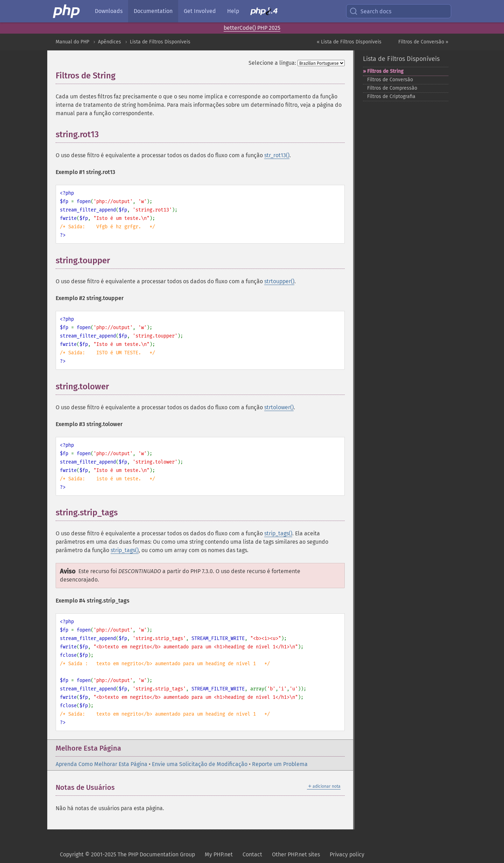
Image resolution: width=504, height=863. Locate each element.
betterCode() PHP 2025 (252, 28)
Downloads (109, 11)
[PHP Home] (67, 11)
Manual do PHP (72, 42)
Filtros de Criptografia (391, 96)
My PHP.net (219, 854)
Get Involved (200, 11)
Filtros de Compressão (392, 88)
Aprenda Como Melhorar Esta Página (101, 764)
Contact (252, 854)
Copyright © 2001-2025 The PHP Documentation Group (127, 854)
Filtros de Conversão (390, 80)
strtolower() (279, 407)
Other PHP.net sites (296, 854)
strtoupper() (279, 281)
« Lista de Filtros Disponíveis (349, 42)
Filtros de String (385, 71)
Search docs (370, 11)
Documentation (153, 11)
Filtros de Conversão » (423, 42)
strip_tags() (278, 533)
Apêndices (110, 42)
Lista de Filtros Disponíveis (160, 42)
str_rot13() (277, 155)
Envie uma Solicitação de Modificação (200, 764)
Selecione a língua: (272, 63)
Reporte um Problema (280, 764)
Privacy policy (347, 854)
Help (233, 11)
